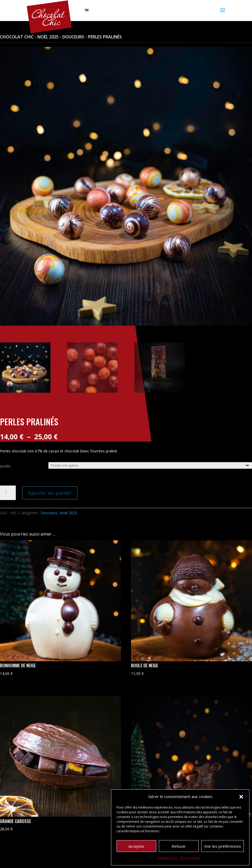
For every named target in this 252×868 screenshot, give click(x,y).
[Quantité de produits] (8, 493)
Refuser (179, 846)
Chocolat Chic (17, 37)
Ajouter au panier (50, 493)
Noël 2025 (48, 37)
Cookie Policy (168, 858)
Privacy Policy (190, 858)
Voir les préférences (223, 846)
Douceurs (73, 37)
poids (5, 466)
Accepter (137, 846)
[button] (241, 797)
